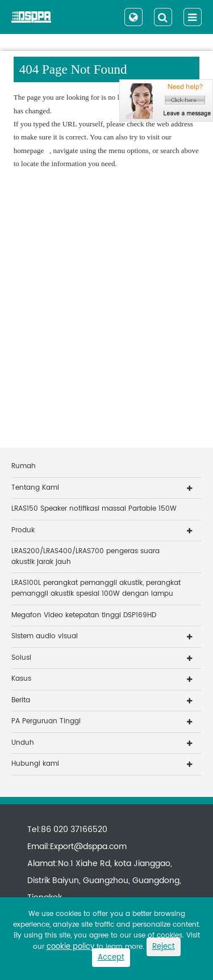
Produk (23, 530)
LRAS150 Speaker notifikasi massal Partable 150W (94, 509)
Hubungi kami (35, 764)
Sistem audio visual (45, 636)
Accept (111, 958)
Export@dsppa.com (88, 847)
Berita (21, 700)
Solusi (21, 658)
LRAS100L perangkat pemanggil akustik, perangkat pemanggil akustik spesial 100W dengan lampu (96, 588)
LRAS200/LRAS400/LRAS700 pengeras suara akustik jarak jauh (85, 557)
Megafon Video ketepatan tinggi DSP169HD (84, 615)
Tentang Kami (35, 488)
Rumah (24, 466)
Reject (164, 947)
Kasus (21, 679)
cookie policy (70, 947)
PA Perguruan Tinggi (46, 721)
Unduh (23, 743)
